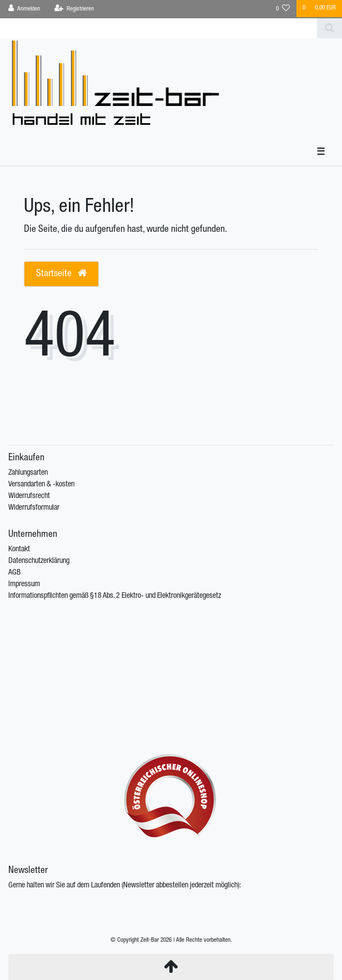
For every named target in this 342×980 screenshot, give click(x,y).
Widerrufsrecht (29, 496)
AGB (14, 573)
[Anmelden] (24, 9)
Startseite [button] (61, 274)
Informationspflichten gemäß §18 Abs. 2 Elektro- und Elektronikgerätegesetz (115, 596)
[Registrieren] (74, 9)
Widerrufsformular (34, 508)
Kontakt (19, 550)
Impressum (24, 585)
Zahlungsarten (28, 473)
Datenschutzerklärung (39, 561)
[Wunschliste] (283, 9)
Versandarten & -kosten (41, 485)
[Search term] (159, 28)
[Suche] (330, 28)
